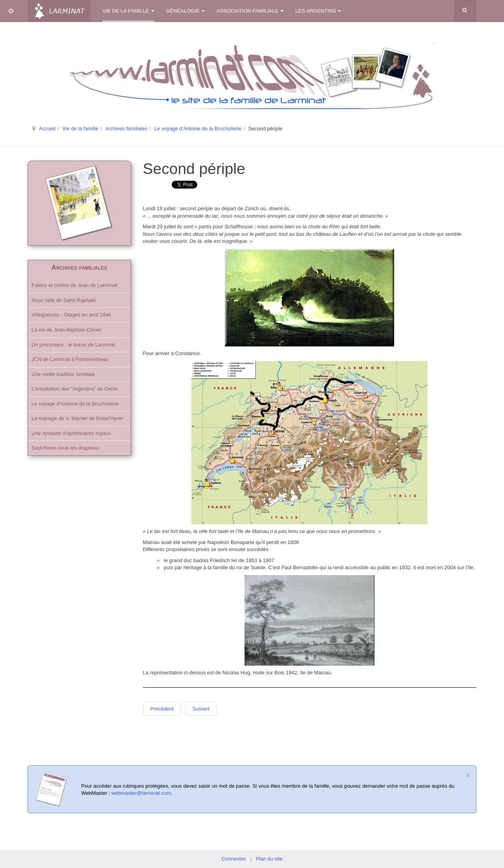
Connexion (233, 859)
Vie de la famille (128, 11)
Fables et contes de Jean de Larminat (74, 285)
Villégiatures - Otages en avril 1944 (71, 315)
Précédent (162, 709)
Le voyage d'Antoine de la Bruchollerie (198, 129)
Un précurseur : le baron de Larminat (73, 345)
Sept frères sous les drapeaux (66, 448)
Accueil (47, 129)
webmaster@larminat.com (141, 793)
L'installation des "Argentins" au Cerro (74, 389)
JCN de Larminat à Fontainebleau (70, 359)
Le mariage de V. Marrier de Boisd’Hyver (78, 418)
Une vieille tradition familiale (63, 374)
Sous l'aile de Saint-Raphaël (64, 300)
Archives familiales (126, 129)
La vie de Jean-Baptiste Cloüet (66, 330)
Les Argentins (318, 11)
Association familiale (250, 11)
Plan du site (269, 859)
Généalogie (185, 11)
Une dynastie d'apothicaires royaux (71, 433)
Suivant (201, 709)
